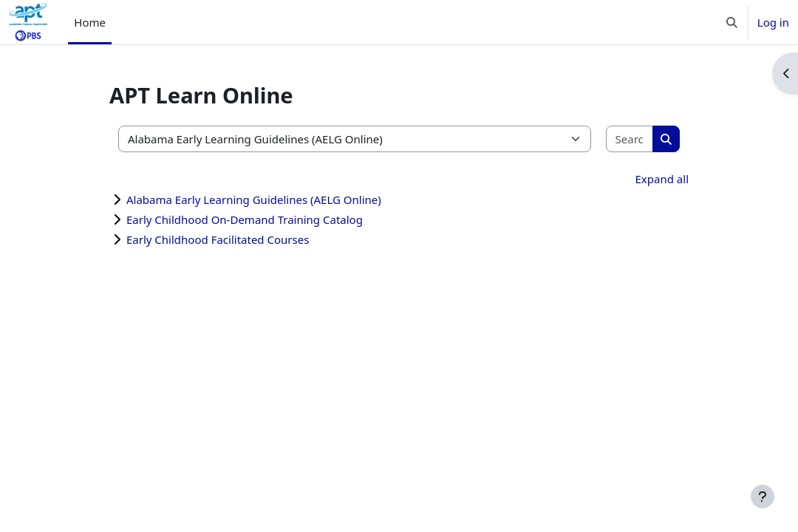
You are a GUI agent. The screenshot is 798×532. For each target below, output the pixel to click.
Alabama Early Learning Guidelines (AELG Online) (254, 199)
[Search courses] (630, 139)
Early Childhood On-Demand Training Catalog (245, 219)
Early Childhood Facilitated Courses (218, 239)
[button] (732, 22)
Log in (773, 22)
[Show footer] (763, 497)
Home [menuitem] (90, 22)
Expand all (662, 179)
